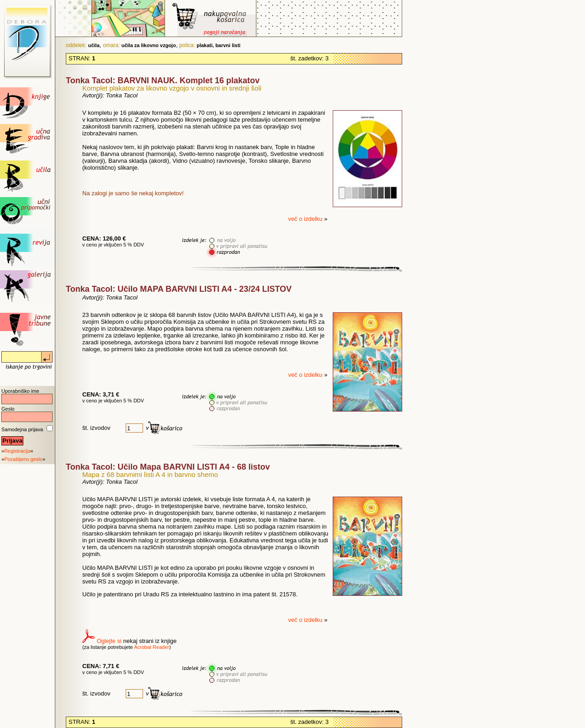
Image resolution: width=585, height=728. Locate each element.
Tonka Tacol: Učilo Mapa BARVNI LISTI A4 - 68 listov (168, 467)
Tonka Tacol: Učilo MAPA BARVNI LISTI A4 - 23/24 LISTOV (179, 289)
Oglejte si (109, 641)
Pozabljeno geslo (23, 459)
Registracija (17, 451)
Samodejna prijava (22, 429)
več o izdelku (306, 219)
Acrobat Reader (152, 647)
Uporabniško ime (20, 391)
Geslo (8, 409)
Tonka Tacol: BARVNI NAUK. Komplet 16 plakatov (163, 80)
